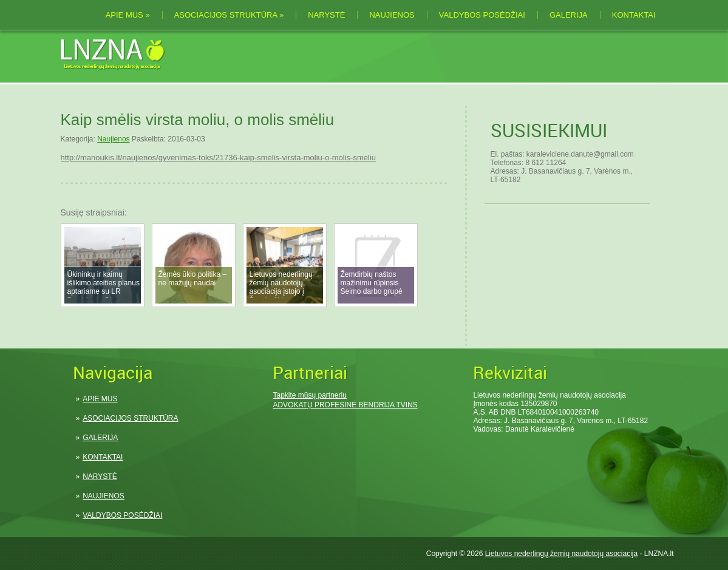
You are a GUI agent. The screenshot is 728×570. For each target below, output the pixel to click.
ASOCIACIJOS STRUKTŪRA (229, 15)
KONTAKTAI (634, 15)
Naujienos (113, 139)
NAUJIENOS (392, 15)
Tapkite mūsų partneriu (309, 395)
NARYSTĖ (326, 15)
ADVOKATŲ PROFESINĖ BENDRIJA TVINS (345, 405)
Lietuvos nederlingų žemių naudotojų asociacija (562, 554)
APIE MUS (128, 15)
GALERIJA (569, 15)
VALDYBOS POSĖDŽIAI (482, 15)
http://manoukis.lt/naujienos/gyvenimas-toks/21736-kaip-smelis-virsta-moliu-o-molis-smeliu (218, 158)
